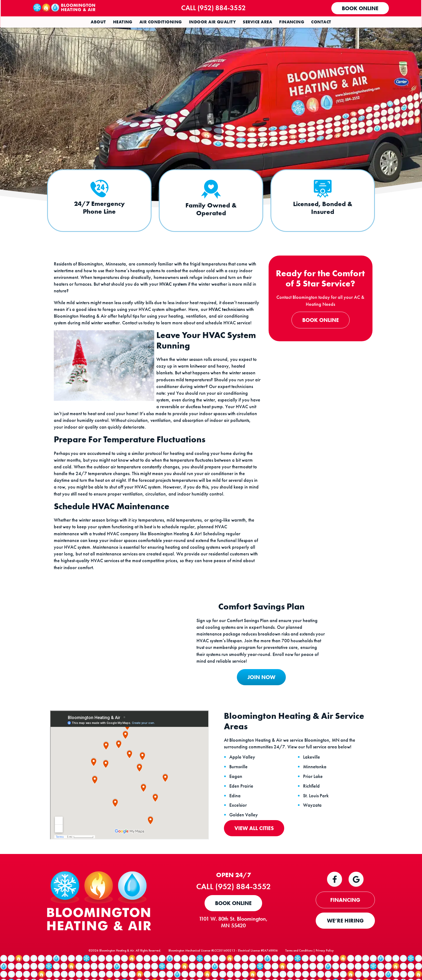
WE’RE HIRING (345, 934)
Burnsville (239, 779)
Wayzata (313, 818)
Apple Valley (243, 770)
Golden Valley (244, 827)
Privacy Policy (325, 965)
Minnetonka (315, 779)
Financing (292, 22)
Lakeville (312, 770)
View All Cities (255, 841)
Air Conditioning (161, 22)
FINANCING (345, 913)
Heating (123, 22)
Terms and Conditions (299, 965)
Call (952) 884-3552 (216, 8)
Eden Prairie (242, 798)
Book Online (360, 8)
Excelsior (239, 818)
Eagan (236, 789)
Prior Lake (313, 789)
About (98, 22)
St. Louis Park (316, 808)
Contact (321, 22)
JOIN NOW (259, 688)
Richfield (312, 798)
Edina (235, 808)
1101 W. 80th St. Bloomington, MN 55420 (235, 935)
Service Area (257, 22)
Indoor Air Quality (212, 22)
